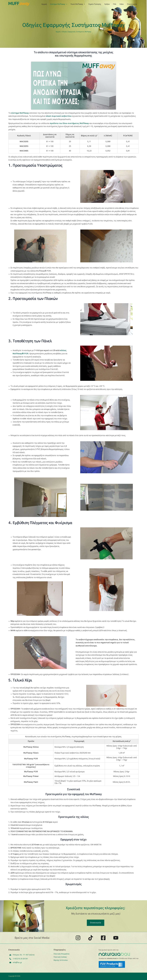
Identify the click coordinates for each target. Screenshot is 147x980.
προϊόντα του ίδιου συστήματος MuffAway (69, 123)
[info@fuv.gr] (16, 963)
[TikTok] (91, 938)
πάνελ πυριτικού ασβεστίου (59, 116)
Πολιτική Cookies (60, 957)
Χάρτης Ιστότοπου (61, 960)
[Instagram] (78, 938)
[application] (66, 4)
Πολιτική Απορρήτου (62, 954)
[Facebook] (103, 938)
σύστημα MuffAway (20, 113)
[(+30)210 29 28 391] (19, 959)
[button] (96, 923)
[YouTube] (116, 938)
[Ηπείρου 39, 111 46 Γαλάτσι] (22, 955)
